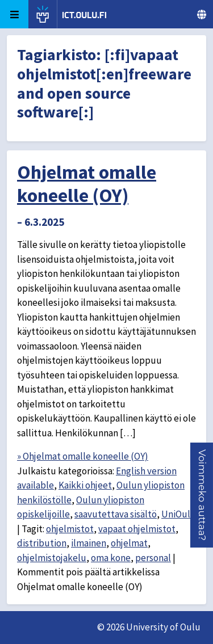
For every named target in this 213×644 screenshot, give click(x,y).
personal (153, 558)
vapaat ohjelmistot (137, 529)
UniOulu (179, 514)
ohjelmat (129, 543)
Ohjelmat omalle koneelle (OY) (87, 184)
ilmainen (89, 543)
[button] (202, 495)
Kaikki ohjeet (85, 485)
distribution (42, 543)
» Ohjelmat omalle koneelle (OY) (83, 456)
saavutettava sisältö (116, 514)
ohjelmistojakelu (52, 558)
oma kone (111, 558)
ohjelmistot (70, 529)
